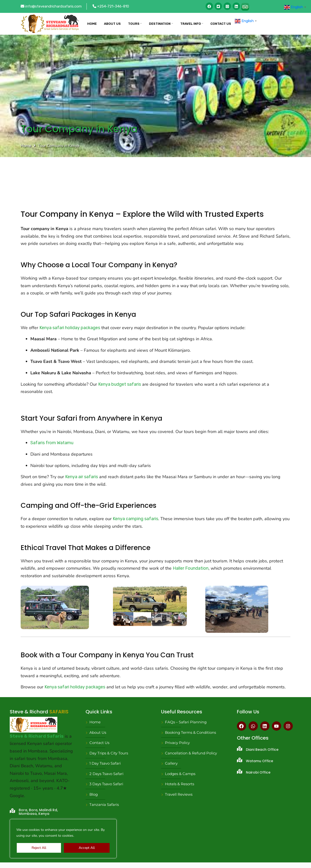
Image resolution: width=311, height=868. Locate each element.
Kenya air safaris (82, 477)
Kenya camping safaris (135, 519)
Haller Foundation (191, 568)
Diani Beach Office (262, 750)
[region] (63, 839)
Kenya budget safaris (120, 384)
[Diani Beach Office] (240, 749)
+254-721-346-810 (111, 6)
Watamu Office (259, 761)
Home (26, 146)
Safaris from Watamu (52, 443)
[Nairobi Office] (240, 771)
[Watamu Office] (240, 760)
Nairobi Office (258, 772)
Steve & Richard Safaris (37, 736)
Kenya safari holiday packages (70, 328)
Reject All (39, 848)
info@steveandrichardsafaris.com (51, 6)
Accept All (87, 848)
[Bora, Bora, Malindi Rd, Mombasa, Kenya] (12, 811)
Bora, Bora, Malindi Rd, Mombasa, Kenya (38, 812)
